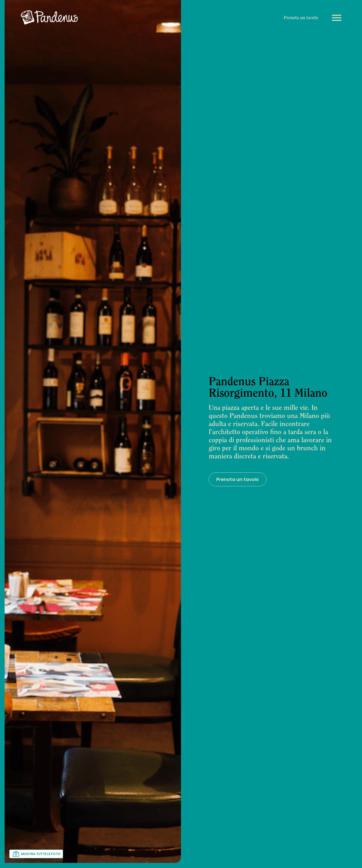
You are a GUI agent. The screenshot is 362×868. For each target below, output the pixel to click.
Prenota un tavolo (301, 18)
